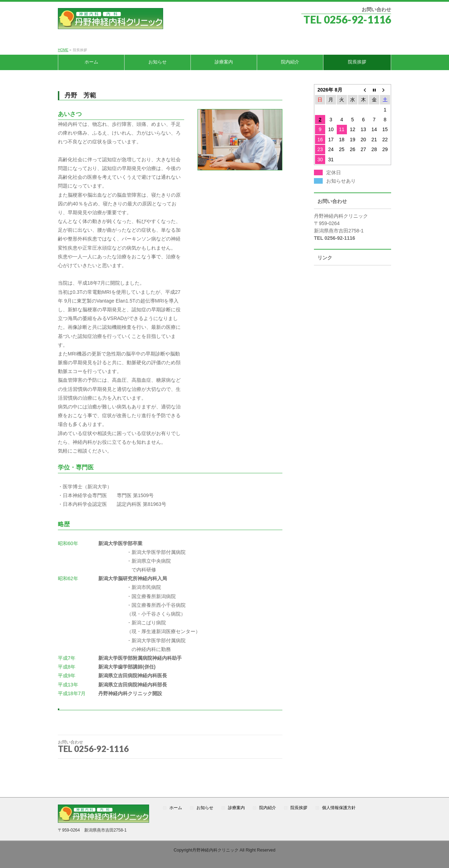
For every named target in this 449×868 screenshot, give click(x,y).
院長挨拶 (299, 808)
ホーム (176, 808)
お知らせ (205, 808)
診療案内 (236, 808)
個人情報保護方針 (339, 808)
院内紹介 (268, 808)
